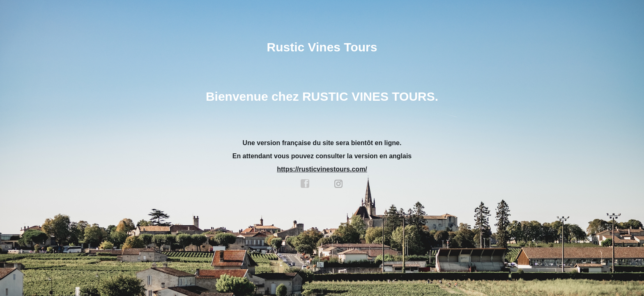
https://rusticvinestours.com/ (322, 169)
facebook (305, 184)
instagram (339, 184)
